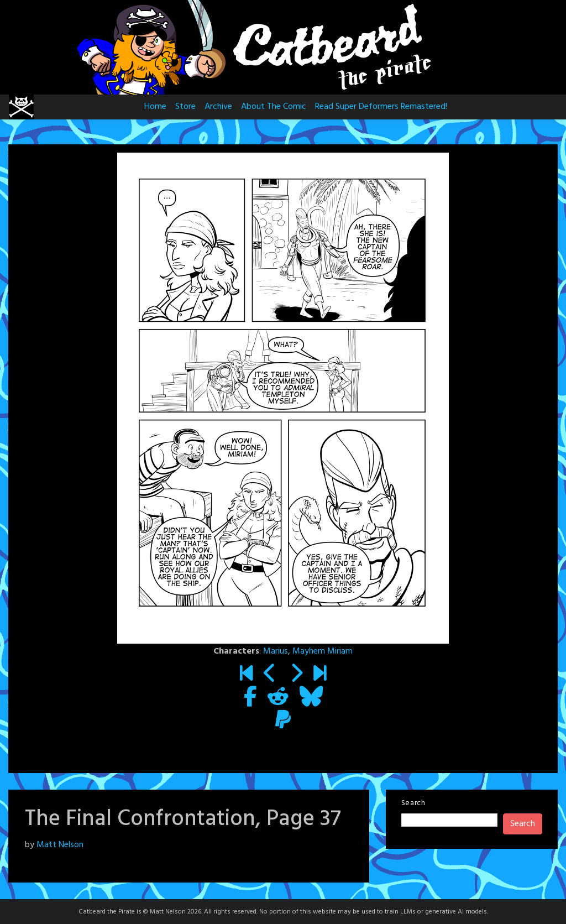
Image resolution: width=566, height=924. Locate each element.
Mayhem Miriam (323, 651)
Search (413, 803)
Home (155, 107)
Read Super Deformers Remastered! (381, 107)
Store (185, 107)
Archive (218, 107)
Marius (276, 651)
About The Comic (274, 107)
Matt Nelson (60, 845)
